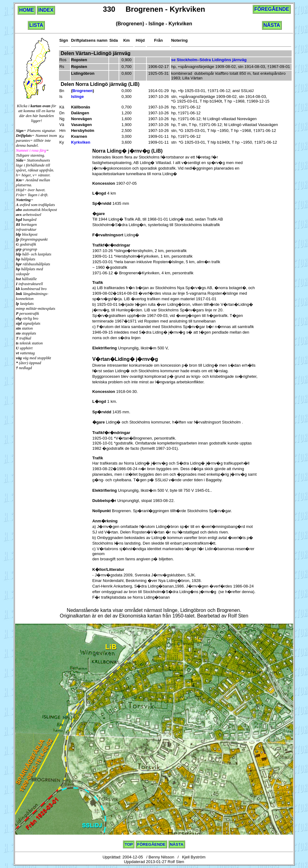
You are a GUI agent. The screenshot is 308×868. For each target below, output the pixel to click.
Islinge (77, 97)
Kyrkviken (81, 142)
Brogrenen (82, 91)
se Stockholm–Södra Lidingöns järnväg (209, 60)
